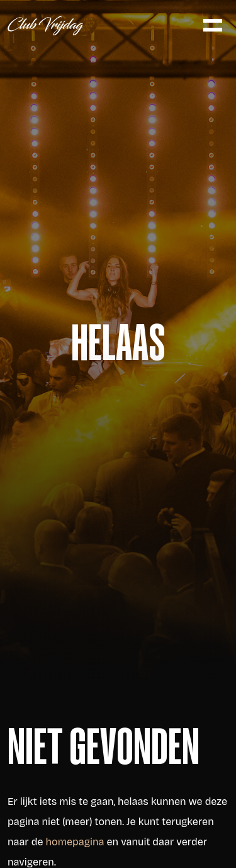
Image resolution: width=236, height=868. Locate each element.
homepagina (75, 842)
